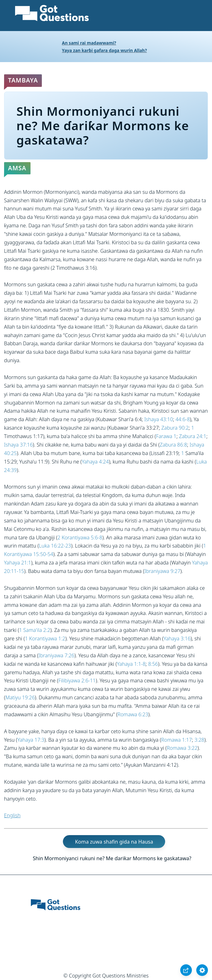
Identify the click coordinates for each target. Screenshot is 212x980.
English (12, 815)
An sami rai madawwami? (89, 43)
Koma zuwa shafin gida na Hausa (114, 841)
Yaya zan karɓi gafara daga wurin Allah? (104, 50)
